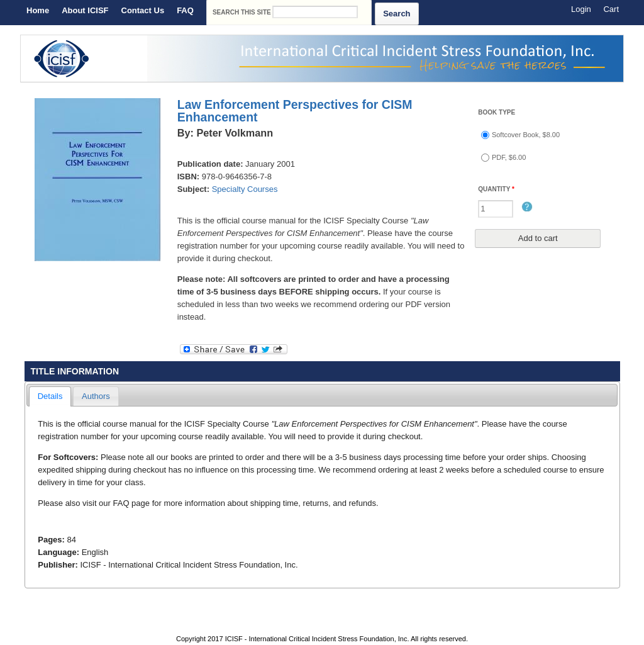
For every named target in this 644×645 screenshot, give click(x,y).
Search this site (243, 12)
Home (38, 10)
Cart (611, 9)
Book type (497, 112)
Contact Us (143, 10)
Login (581, 9)
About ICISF (85, 10)
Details (50, 396)
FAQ (185, 10)
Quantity (496, 189)
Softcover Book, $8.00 (526, 135)
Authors (96, 396)
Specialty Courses (245, 189)
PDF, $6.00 (509, 157)
